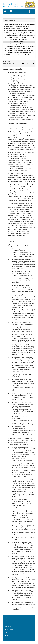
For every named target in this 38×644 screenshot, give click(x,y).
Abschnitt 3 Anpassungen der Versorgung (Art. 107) (22, 48)
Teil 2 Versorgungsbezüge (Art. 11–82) (17, 28)
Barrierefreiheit (9, 629)
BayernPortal (8, 620)
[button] (4, 24)
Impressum (8, 626)
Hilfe (6, 632)
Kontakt (7, 635)
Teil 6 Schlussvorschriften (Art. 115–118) (18, 55)
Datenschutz (8, 623)
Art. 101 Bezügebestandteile (16, 42)
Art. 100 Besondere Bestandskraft (17, 40)
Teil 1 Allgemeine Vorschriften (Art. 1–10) (18, 26)
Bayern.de (7, 617)
